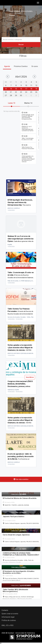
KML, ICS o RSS (8, 625)
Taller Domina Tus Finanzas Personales (28, 148)
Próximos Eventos (21, 66)
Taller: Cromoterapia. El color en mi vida (28, 139)
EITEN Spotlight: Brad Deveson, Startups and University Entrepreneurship (28, 117)
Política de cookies (9, 620)
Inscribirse (30, 377)
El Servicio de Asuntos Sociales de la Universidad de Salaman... (21, 275)
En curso (35, 66)
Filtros (21, 56)
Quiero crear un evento (10, 614)
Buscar (21, 45)
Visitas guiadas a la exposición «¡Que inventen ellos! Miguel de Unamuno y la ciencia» (28, 159)
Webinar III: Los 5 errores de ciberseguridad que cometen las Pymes (28, 129)
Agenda (7, 66)
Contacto (5, 610)
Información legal (8, 617)
